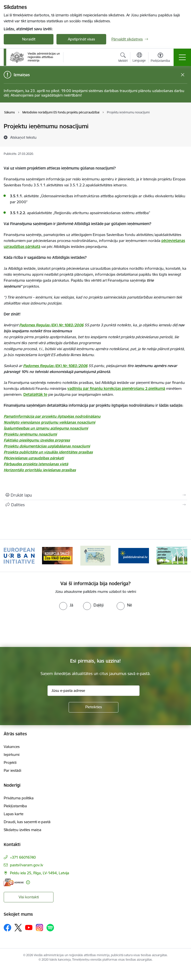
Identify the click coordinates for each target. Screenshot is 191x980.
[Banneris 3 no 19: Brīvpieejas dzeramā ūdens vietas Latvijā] (95, 555)
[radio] (66, 605)
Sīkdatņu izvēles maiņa (23, 830)
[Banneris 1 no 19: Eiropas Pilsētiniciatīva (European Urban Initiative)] (19, 555)
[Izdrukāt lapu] (95, 495)
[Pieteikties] (94, 707)
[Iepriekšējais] (10, 556)
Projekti (10, 762)
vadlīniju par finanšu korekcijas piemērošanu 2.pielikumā (116, 389)
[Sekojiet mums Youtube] (29, 927)
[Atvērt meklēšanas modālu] (123, 58)
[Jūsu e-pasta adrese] (94, 691)
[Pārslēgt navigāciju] (182, 57)
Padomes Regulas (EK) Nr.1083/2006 (51, 325)
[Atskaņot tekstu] (23, 137)
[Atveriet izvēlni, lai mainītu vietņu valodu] (139, 58)
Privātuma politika (19, 798)
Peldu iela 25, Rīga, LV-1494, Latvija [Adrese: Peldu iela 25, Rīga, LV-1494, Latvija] (40, 873)
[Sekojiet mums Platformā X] (18, 928)
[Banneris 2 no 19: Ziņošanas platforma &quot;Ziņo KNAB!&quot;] (57, 555)
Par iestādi (12, 770)
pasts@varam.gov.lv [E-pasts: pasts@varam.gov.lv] (26, 865)
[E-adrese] (14, 882)
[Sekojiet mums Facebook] (7, 928)
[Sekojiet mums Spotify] (50, 928)
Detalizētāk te (35, 394)
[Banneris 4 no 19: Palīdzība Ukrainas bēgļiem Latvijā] (134, 555)
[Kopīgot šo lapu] (95, 505)
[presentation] (42, 629)
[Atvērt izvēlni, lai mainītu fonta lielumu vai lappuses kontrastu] (160, 58)
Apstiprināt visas (81, 39)
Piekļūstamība (15, 806)
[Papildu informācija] (28, 882)
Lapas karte (14, 814)
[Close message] (183, 75)
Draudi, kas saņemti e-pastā (27, 822)
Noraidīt (29, 39)
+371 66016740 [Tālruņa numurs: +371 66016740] (23, 857)
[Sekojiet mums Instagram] (40, 928)
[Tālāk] (181, 556)
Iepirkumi (12, 755)
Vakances (12, 747)
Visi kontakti (29, 897)
